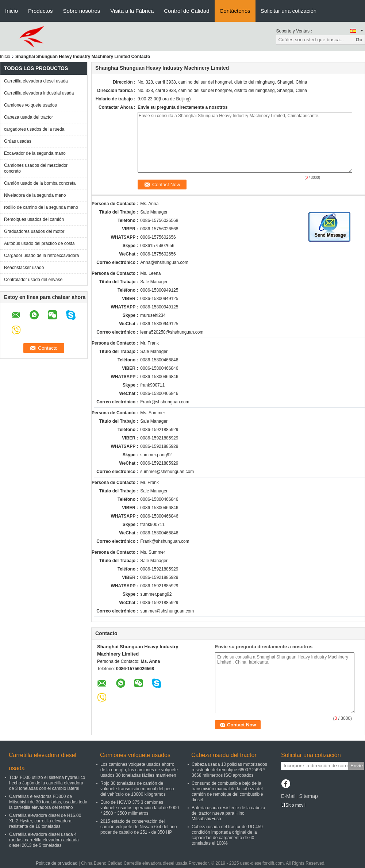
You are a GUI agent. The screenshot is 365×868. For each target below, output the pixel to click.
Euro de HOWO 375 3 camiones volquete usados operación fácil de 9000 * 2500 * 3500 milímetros (140, 808)
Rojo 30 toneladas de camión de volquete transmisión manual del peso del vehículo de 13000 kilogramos (137, 789)
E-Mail (288, 796)
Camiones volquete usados (30, 105)
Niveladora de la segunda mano (35, 195)
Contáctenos (235, 11)
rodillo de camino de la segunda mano (41, 207)
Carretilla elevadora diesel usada (36, 81)
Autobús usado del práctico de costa (39, 243)
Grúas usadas (18, 141)
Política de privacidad (57, 863)
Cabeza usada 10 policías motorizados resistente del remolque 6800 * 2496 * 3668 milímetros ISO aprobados (229, 770)
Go (359, 40)
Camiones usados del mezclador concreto (36, 168)
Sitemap (308, 796)
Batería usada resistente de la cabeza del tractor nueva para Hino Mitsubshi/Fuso (228, 813)
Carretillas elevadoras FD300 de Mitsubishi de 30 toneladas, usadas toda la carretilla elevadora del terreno (48, 802)
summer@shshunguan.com (167, 472)
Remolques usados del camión (34, 219)
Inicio (11, 11)
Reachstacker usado (24, 268)
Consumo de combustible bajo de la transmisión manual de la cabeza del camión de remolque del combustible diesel (227, 792)
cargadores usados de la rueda (34, 129)
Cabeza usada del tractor (28, 117)
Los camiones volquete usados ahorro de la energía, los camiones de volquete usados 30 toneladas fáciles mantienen (139, 770)
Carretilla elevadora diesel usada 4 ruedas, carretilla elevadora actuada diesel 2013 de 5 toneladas (44, 840)
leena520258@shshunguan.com (172, 332)
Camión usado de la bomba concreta (40, 183)
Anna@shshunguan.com (164, 262)
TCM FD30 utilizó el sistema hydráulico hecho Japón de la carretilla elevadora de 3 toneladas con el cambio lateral (47, 783)
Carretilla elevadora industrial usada (39, 93)
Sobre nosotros (82, 11)
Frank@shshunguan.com (165, 402)
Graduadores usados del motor (34, 231)
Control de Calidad (187, 11)
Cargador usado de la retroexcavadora (41, 256)
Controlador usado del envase (33, 280)
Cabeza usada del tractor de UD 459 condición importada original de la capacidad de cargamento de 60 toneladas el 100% (227, 835)
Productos (41, 11)
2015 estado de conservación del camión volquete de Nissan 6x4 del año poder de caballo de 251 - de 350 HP (139, 827)
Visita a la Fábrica (132, 11)
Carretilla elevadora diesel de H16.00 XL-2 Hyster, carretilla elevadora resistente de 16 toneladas (45, 821)
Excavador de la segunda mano (35, 153)
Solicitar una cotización (289, 11)
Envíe (357, 766)
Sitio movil (293, 805)
